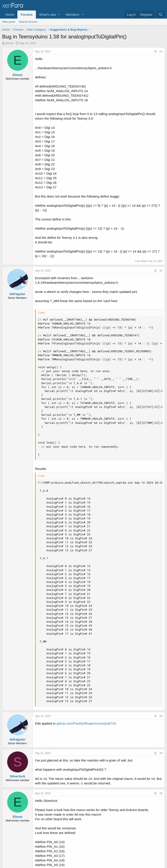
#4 (161, 753)
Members (73, 15)
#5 (161, 793)
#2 (161, 271)
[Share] (155, 52)
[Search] (161, 15)
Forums (27, 15)
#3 (161, 716)
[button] (59, 15)
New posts (9, 22)
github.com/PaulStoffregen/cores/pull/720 (86, 723)
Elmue (9, 43)
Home (10, 15)
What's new (48, 15)
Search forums (28, 22)
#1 (161, 52)
